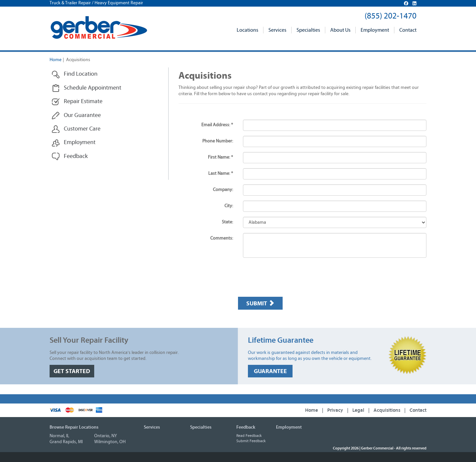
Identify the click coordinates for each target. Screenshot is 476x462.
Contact (408, 30)
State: (227, 222)
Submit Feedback (251, 441)
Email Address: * (217, 125)
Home (56, 60)
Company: (223, 190)
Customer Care (76, 129)
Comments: (222, 238)
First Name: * (220, 157)
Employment (375, 30)
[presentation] (288, 279)
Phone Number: (218, 141)
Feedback (70, 156)
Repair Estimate (77, 102)
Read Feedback (249, 436)
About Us (340, 30)
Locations (247, 30)
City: (229, 206)
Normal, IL (59, 436)
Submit (260, 303)
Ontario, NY (106, 436)
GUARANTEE (270, 371)
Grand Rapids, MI (66, 442)
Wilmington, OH (110, 442)
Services (277, 30)
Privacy (335, 410)
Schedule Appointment (86, 88)
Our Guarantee (76, 115)
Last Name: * (221, 173)
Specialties (308, 30)
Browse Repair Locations (74, 427)
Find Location (75, 74)
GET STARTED (72, 371)
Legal (358, 410)
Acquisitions (387, 410)
